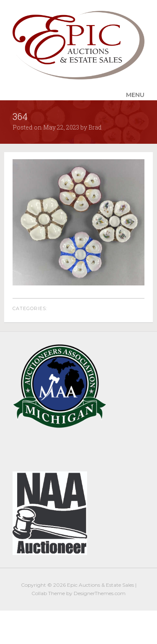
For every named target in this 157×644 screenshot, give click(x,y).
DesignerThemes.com (100, 593)
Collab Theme (48, 593)
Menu (135, 95)
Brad (95, 127)
